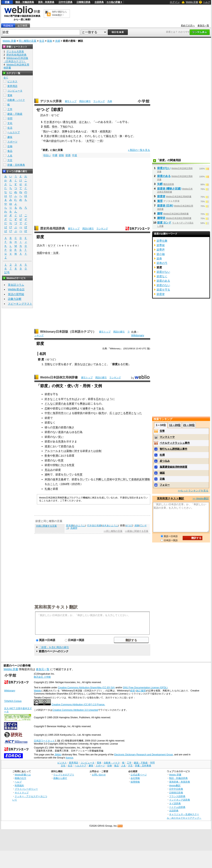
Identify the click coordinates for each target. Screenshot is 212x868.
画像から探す (60, 778)
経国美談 (105, 131)
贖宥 (160, 213)
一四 (100, 141)
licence (70, 758)
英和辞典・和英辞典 (180, 782)
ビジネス (12, 81)
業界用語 (12, 86)
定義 (162, 479)
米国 (47, 479)
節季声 (161, 250)
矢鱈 (160, 184)
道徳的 (135, 479)
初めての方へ (188, 26)
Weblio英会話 (16, 289)
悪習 (128, 413)
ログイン (175, 2)
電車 (10, 95)
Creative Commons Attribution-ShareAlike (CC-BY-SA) (86, 688)
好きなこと (51, 399)
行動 (126, 364)
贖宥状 (78, 413)
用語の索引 (85, 101)
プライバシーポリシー (26, 789)
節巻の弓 (162, 263)
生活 (42, 41)
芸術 (109, 479)
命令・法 (50, 253)
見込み (49, 470)
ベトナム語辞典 (177, 807)
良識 (61, 441)
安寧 (162, 431)
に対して (126, 479)
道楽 (61, 432)
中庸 (55, 155)
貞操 (137, 525)
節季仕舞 (162, 241)
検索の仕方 (20, 778)
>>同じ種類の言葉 (113, 531)
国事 (65, 131)
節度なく (162, 276)
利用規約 (19, 785)
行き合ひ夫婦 (94, 525)
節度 (133, 691)
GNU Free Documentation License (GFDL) (145, 688)
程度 (74, 122)
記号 (7, 272)
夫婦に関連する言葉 (46, 526)
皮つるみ (165, 461)
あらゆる (72, 432)
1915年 (76, 484)
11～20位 (175, 425)
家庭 (72, 404)
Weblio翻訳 (175, 785)
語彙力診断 (15, 299)
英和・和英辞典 (46, 2)
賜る (109, 136)
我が (46, 131)
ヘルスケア (14, 132)
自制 (99, 451)
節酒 (68, 155)
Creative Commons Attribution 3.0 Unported (75, 710)
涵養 (85, 408)
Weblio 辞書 (192, 2)
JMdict (58, 755)
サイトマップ (22, 793)
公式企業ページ (139, 775)
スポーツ (12, 142)
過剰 (47, 474)
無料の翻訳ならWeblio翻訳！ (59, 13)
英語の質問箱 (16, 294)
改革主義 (58, 479)
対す (77, 451)
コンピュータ (15, 91)
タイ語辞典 (175, 803)
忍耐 (47, 408)
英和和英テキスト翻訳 (56, 607)
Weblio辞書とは (23, 775)
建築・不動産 (15, 114)
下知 (63, 127)
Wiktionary (138, 335)
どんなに (50, 404)
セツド (52, 245)
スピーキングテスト (20, 304)
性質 (61, 460)
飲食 (47, 456)
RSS (120, 826)
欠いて (68, 474)
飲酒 (55, 456)
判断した (101, 479)
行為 (80, 432)
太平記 (90, 141)
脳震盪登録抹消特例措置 (173, 467)
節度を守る (163, 290)
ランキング (99, 101)
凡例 (110, 101)
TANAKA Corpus (13, 701)
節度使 (161, 196)
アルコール (51, 451)
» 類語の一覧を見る (139, 150)
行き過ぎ (49, 122)
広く (112, 413)
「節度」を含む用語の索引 (54, 647)
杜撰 (162, 455)
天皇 (47, 136)
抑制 (55, 465)
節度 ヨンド (164, 223)
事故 (82, 404)
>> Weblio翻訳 (201, 499)
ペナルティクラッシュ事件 (175, 443)
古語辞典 (99, 2)
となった (137, 413)
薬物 (69, 451)
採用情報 (135, 782)
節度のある (62, 404)
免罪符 (57, 413)
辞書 (7, 2)
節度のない (163, 285)
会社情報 (135, 778)
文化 (10, 123)
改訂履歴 (141, 691)
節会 (54, 141)
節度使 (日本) (165, 206)
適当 (77, 364)
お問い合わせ (99, 775)
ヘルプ (207, 2)
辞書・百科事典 (16, 165)
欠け (64, 465)
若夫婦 (70, 525)
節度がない (164, 168)
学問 (10, 119)
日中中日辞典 (65, 2)
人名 (10, 156)
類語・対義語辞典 (25, 2)
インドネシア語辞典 (180, 800)
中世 (47, 413)
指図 (47, 127)
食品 (10, 151)
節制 (61, 155)
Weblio (37, 691)
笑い (61, 437)
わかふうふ (79, 525)
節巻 (159, 258)
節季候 (161, 245)
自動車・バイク (16, 100)
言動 (47, 364)
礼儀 (47, 489)
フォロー (165, 485)
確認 (162, 473)
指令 (55, 127)
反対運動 (145, 479)
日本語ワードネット (44, 741)
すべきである (96, 408)
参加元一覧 (203, 26)
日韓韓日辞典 (83, 2)
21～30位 (189, 425)
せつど (129, 525)
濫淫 (160, 201)
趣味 (10, 137)
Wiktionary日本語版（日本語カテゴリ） (68, 332)
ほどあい (84, 122)
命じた (72, 136)
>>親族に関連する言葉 (137, 531)
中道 (75, 155)
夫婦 (58, 41)
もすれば (72, 399)
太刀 (114, 136)
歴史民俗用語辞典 (53, 228)
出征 (63, 136)
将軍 (55, 136)
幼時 (74, 408)
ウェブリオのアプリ (64, 775)
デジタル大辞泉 (51, 101)
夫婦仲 (74, 528)
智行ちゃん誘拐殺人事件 (173, 449)
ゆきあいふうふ (110, 525)
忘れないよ (103, 399)
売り (64, 413)
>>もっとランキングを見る (193, 491)
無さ (72, 427)
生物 (10, 146)
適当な (67, 122)
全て (6, 78)
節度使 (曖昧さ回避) (169, 189)
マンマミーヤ (167, 437)
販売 (101, 413)
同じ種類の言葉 (28, 41)
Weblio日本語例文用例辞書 (59, 377)
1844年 (65, 484)
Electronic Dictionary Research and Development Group (143, 755)
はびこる (120, 413)
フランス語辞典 (177, 796)
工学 (10, 109)
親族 (50, 41)
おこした (53, 484)
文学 (118, 479)
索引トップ (71, 101)
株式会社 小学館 (42, 677)
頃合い (47, 155)
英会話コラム (16, 285)
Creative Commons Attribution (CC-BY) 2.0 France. (78, 705)
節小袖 (161, 254)
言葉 (55, 427)
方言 (10, 160)
